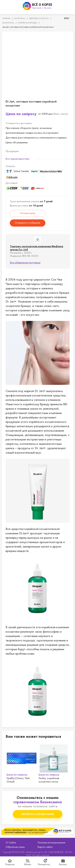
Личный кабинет (45, 864)
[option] (22, 763)
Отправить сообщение (28, 223)
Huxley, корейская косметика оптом (54, 763)
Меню (28, 864)
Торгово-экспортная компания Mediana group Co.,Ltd (37, 248)
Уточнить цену (28, 213)
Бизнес (63, 864)
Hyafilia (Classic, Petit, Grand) (22, 763)
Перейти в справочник (37, 814)
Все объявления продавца (25, 262)
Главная (10, 864)
